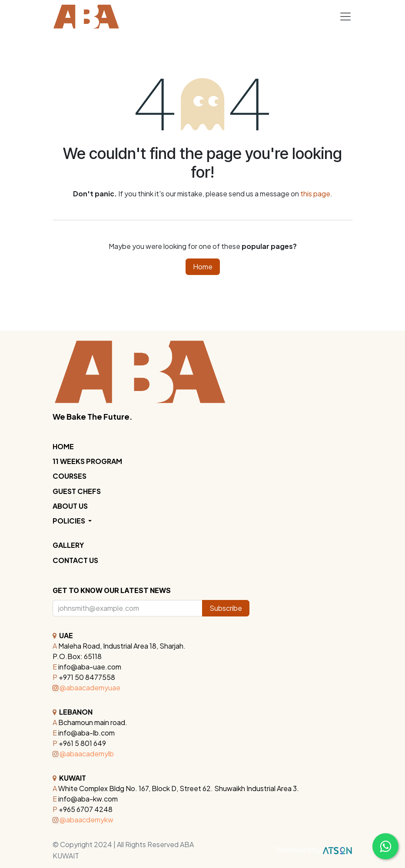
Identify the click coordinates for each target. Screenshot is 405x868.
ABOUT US (70, 506)
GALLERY (68, 545)
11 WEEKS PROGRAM (87, 461)
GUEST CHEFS (77, 491)
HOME (63, 446)
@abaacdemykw (83, 820)
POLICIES (70, 521)
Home (203, 267)
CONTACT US (75, 560)
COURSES (70, 476)
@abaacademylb (83, 754)
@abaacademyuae (86, 687)
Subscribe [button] (226, 608)
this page (315, 194)
